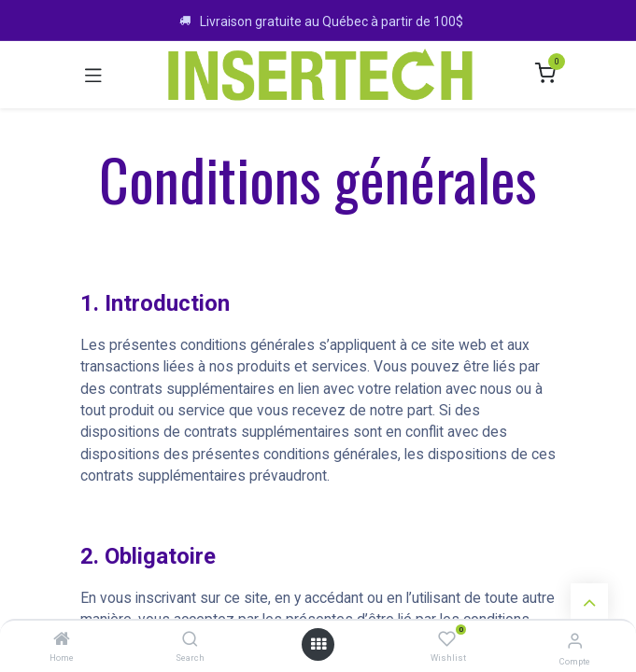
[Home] (62, 640)
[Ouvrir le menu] (318, 644)
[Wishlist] (447, 640)
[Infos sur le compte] (575, 641)
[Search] (190, 640)
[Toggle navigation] (93, 75)
